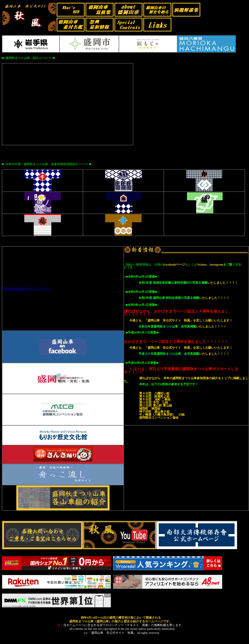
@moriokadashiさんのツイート (27, 288)
